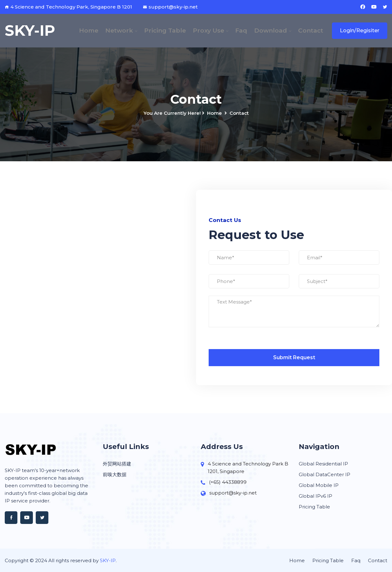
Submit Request (294, 357)
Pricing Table (165, 31)
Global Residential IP (323, 464)
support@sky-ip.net (170, 7)
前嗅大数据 (115, 474)
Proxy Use (208, 31)
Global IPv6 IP (315, 496)
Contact (311, 31)
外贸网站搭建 (117, 464)
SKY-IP (108, 560)
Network (119, 31)
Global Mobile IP (319, 485)
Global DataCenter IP (325, 474)
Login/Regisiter (360, 31)
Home (89, 31)
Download (271, 31)
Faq (241, 31)
